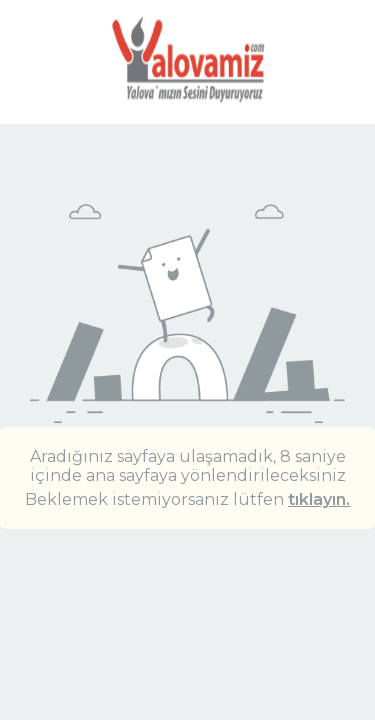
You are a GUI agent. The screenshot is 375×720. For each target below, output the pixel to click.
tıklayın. (319, 499)
